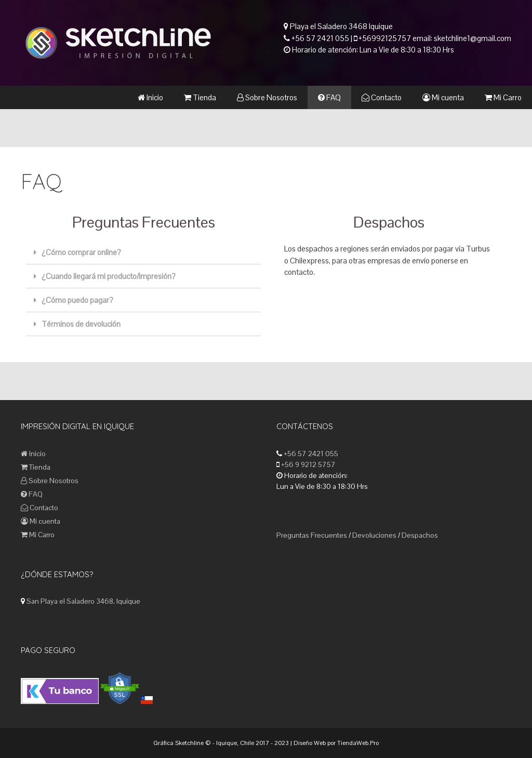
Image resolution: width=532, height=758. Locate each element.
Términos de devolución (81, 324)
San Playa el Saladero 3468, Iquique (83, 601)
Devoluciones (374, 535)
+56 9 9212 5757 (308, 464)
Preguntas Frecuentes (312, 535)
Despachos (420, 535)
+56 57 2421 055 (320, 38)
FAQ (329, 97)
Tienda (200, 97)
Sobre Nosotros (267, 97)
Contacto (382, 97)
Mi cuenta (443, 97)
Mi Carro (503, 97)
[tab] (143, 252)
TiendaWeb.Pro (358, 743)
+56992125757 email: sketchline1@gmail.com (434, 38)
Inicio (150, 97)
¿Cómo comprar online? (81, 252)
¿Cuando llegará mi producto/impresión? (109, 276)
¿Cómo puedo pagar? (77, 300)
